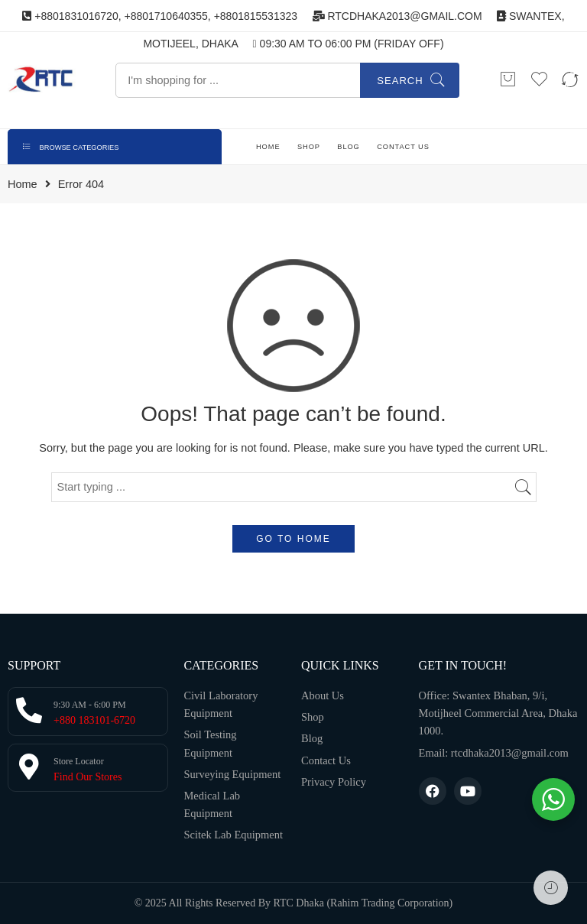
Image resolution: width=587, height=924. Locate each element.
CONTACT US (403, 147)
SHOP (309, 147)
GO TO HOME (293, 539)
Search (400, 81)
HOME (268, 147)
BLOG (348, 147)
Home (23, 185)
